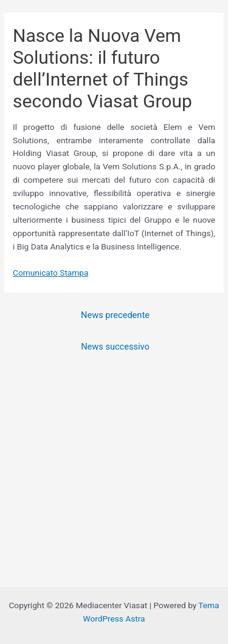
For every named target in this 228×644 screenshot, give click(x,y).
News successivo (115, 347)
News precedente (115, 315)
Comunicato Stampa (50, 273)
